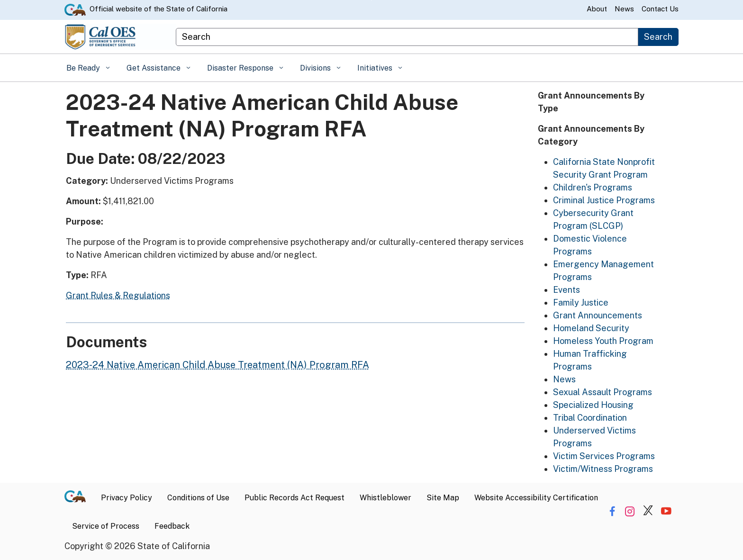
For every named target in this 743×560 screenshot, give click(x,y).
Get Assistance (154, 68)
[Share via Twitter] (648, 511)
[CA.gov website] (75, 9)
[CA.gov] (79, 498)
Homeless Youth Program (603, 341)
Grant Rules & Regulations (118, 295)
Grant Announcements (598, 315)
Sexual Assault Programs (603, 392)
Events (566, 290)
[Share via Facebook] (612, 511)
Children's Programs (593, 187)
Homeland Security (591, 328)
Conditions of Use (198, 498)
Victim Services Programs (604, 456)
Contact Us (660, 9)
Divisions (316, 68)
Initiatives (376, 68)
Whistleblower (385, 498)
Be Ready (84, 68)
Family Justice (581, 303)
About (597, 9)
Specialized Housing (593, 405)
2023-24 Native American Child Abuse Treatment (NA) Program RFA (217, 365)
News (624, 9)
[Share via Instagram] (630, 511)
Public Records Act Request (294, 498)
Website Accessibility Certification (536, 498)
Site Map (443, 498)
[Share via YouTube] (666, 511)
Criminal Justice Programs (604, 200)
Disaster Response (241, 68)
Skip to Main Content (372, 0)
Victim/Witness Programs (603, 469)
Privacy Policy (127, 498)
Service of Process (106, 526)
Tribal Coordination (590, 418)
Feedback (172, 526)
